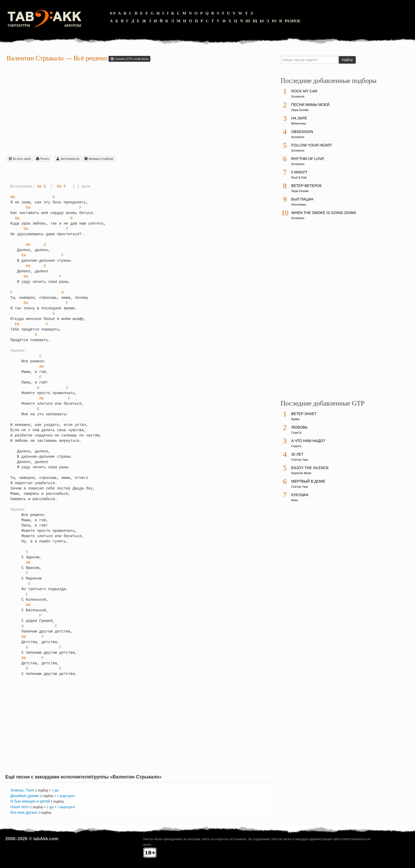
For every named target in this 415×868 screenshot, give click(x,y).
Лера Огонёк (300, 110)
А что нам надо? (308, 441)
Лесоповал (299, 204)
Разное (293, 21)
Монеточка (299, 123)
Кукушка (300, 495)
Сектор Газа (299, 460)
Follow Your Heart (312, 145)
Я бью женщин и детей (30, 801)
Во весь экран (20, 159)
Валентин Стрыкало (35, 58)
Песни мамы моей (310, 105)
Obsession (302, 132)
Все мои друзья (24, 812)
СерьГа (296, 433)
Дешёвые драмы (25, 796)
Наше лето (20, 807)
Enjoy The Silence (310, 468)
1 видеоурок (66, 796)
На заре (299, 118)
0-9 (113, 13)
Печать (42, 159)
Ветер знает (304, 414)
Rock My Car (304, 91)
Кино (294, 500)
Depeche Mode (301, 473)
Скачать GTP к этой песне (129, 59)
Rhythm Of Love (308, 159)
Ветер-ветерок (306, 186)
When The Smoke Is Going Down (324, 213)
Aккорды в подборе (99, 159)
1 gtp (55, 790)
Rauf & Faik (299, 177)
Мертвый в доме (308, 481)
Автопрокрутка (68, 159)
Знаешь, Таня (22, 790)
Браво (295, 419)
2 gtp (50, 807)
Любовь (299, 427)
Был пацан (302, 199)
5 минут (299, 172)
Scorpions (298, 96)
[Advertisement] (139, 110)
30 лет (297, 454)
